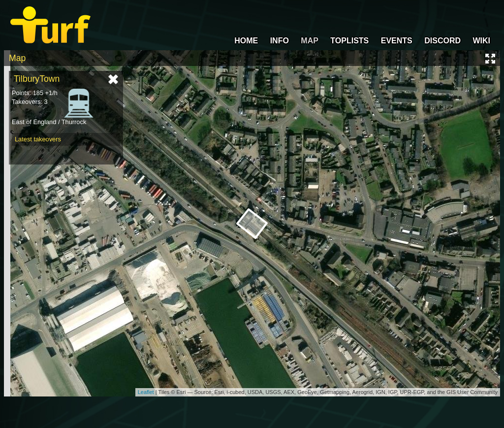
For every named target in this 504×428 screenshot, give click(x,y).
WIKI (481, 41)
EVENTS (397, 41)
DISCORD (442, 41)
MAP (310, 41)
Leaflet (146, 392)
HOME (246, 41)
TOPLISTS (349, 41)
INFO (280, 41)
